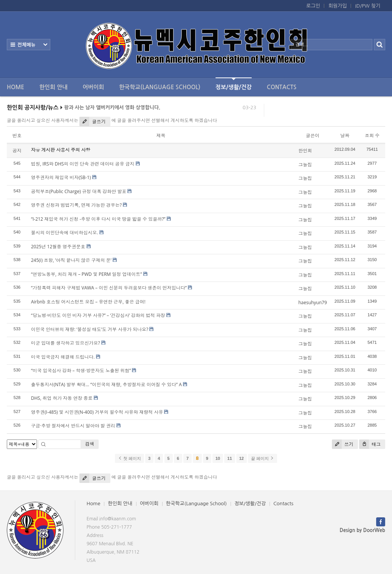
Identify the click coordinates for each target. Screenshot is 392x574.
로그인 (313, 6)
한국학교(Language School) (160, 87)
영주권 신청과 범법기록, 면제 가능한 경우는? (76, 205)
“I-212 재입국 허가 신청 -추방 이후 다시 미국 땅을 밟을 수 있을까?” (98, 219)
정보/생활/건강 (234, 84)
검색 (90, 444)
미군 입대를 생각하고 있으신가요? (66, 343)
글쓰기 (92, 121)
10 (218, 458)
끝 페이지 (263, 458)
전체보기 (29, 45)
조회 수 (372, 135)
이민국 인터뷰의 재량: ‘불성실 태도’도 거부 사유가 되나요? (90, 329)
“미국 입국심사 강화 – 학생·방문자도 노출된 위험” (81, 371)
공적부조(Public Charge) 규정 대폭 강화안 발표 (79, 191)
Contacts (282, 87)
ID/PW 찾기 (368, 6)
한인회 (305, 151)
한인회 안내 (53, 87)
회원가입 (338, 6)
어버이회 (93, 87)
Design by (363, 530)
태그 (370, 444)
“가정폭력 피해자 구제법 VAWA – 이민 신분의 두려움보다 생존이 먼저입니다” (109, 288)
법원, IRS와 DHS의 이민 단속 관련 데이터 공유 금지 (83, 164)
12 (242, 458)
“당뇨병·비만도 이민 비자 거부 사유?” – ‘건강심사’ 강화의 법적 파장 (98, 315)
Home (15, 87)
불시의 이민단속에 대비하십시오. (64, 233)
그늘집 (305, 165)
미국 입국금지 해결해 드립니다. (63, 357)
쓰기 (343, 444)
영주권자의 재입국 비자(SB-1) (61, 177)
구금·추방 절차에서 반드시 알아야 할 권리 (73, 426)
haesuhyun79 (313, 302)
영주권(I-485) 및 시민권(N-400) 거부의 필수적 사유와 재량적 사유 (97, 412)
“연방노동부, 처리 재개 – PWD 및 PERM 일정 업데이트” (87, 274)
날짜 (345, 135)
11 (229, 458)
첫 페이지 (129, 458)
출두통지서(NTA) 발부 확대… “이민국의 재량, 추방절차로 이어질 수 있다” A (106, 384)
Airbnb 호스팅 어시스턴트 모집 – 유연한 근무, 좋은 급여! (88, 302)
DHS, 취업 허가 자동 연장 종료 (62, 398)
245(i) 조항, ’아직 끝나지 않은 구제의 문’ (71, 260)
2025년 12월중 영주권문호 (58, 247)
